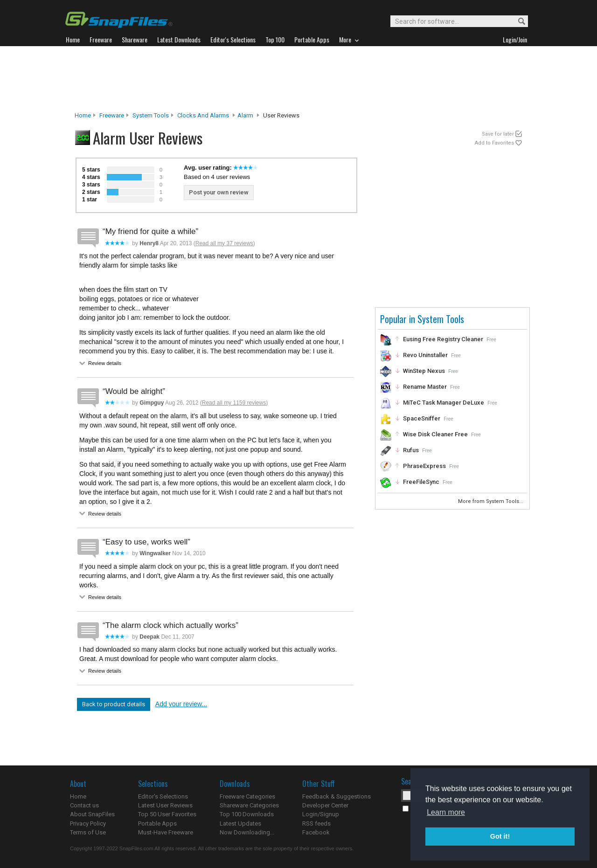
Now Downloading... (247, 832)
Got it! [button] (500, 836)
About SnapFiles (92, 814)
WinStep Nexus (424, 371)
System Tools (151, 115)
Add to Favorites (494, 143)
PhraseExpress (424, 466)
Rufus (411, 450)
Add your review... (181, 704)
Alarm (245, 115)
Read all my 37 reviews (224, 243)
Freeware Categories (247, 796)
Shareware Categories (249, 805)
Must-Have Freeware (166, 832)
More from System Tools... (491, 501)
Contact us (84, 805)
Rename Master (425, 387)
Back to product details (114, 704)
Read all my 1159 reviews (234, 403)
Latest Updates (240, 823)
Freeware (112, 115)
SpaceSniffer (422, 418)
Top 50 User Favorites (167, 814)
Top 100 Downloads (247, 814)
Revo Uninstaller (425, 355)
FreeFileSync (421, 482)
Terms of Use (88, 832)
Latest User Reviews (165, 805)
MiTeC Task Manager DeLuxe (444, 403)
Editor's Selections (163, 796)
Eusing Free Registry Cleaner (443, 339)
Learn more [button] (446, 812)
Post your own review (219, 192)
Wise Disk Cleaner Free (435, 434)
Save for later (498, 134)
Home (83, 115)
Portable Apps (157, 823)
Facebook (316, 832)
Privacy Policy (88, 823)
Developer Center (325, 805)
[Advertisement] (298, 79)
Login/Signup (321, 814)
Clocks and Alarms (203, 115)
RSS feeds (316, 823)
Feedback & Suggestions (337, 796)
